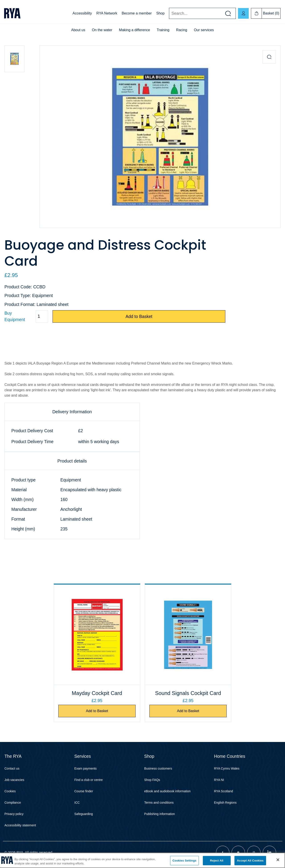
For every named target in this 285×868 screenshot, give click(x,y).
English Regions (225, 803)
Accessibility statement (20, 825)
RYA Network (107, 13)
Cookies (10, 791)
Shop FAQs (152, 780)
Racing (182, 30)
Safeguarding (84, 814)
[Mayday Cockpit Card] (97, 635)
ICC (77, 803)
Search (169, 13)
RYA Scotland (223, 791)
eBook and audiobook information (168, 791)
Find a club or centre (89, 780)
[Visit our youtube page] (238, 852)
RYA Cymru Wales (227, 768)
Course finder (84, 791)
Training (163, 30)
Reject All (217, 861)
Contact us (12, 768)
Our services (204, 30)
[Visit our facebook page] (223, 852)
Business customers (158, 768)
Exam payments (85, 768)
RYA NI (219, 780)
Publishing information (160, 814)
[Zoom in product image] (269, 57)
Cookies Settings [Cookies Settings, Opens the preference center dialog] (185, 861)
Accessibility (82, 13)
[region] (142, 860)
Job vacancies (14, 780)
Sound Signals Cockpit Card (188, 693)
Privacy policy (14, 814)
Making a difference (134, 30)
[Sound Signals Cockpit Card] (188, 635)
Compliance (13, 803)
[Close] (278, 860)
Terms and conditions (159, 803)
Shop (160, 13)
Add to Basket (139, 316)
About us (78, 30)
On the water (102, 30)
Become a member (137, 13)
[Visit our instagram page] (254, 852)
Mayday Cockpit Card (97, 693)
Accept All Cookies (250, 861)
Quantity (4, 316)
